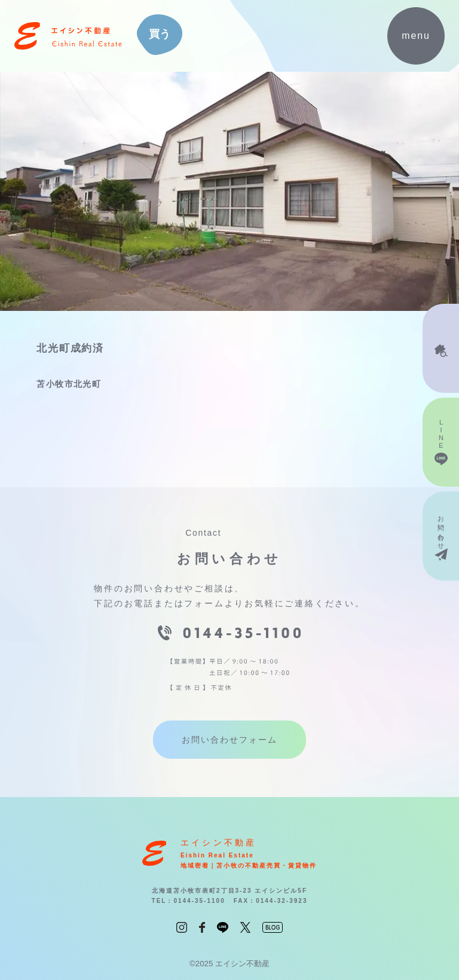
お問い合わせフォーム (229, 740)
